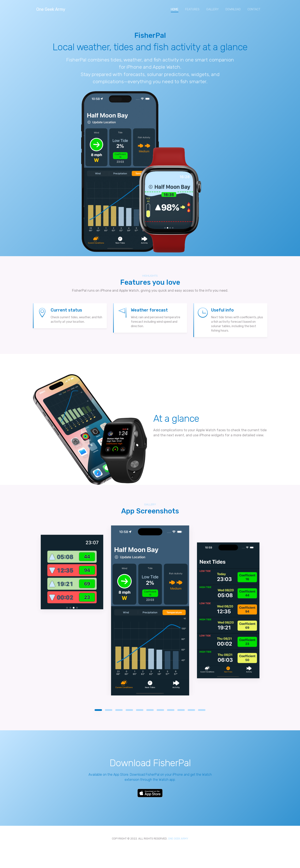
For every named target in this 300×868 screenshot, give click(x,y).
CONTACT (254, 9)
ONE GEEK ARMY (178, 839)
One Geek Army (51, 9)
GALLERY (212, 9)
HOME (176, 9)
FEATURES (192, 9)
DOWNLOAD (233, 9)
